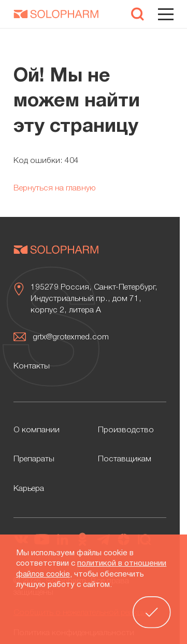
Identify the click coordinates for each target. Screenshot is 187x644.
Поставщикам (125, 459)
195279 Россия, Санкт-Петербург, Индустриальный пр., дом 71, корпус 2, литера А (94, 299)
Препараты (34, 459)
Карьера (29, 489)
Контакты (32, 366)
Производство (126, 430)
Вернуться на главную (55, 188)
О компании (37, 430)
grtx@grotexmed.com (71, 337)
